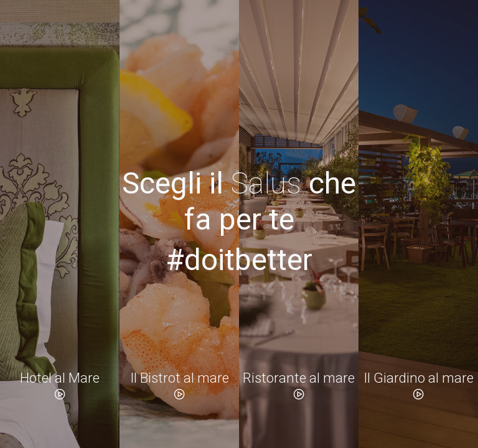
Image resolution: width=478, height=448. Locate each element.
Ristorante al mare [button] (299, 385)
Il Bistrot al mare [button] (180, 385)
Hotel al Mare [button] (60, 385)
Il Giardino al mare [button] (419, 385)
